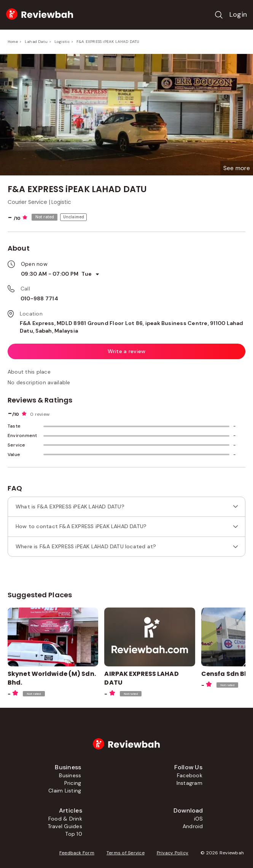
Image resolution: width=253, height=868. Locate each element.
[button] (237, 168)
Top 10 (73, 834)
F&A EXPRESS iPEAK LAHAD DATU (108, 42)
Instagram (189, 783)
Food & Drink (65, 819)
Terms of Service (126, 853)
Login (238, 14)
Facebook (190, 775)
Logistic (62, 42)
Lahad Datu (36, 42)
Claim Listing (65, 791)
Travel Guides (65, 826)
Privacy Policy (173, 853)
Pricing (73, 783)
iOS (199, 819)
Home (13, 42)
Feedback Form (77, 853)
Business (70, 775)
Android (193, 826)
